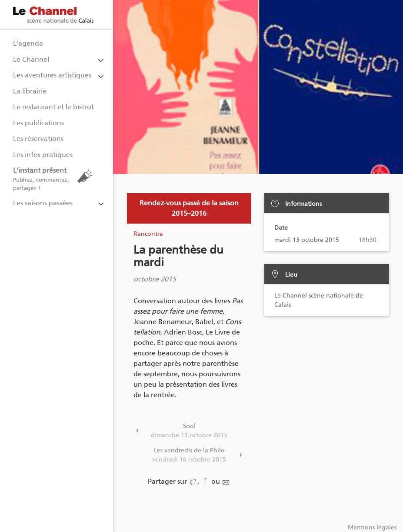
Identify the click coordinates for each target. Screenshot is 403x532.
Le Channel (31, 59)
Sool (189, 431)
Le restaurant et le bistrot (53, 107)
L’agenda (28, 43)
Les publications (38, 123)
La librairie (30, 91)
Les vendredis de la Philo (189, 455)
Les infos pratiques (43, 155)
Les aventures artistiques (52, 75)
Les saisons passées (43, 203)
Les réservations (38, 139)
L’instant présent (55, 179)
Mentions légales (372, 527)
